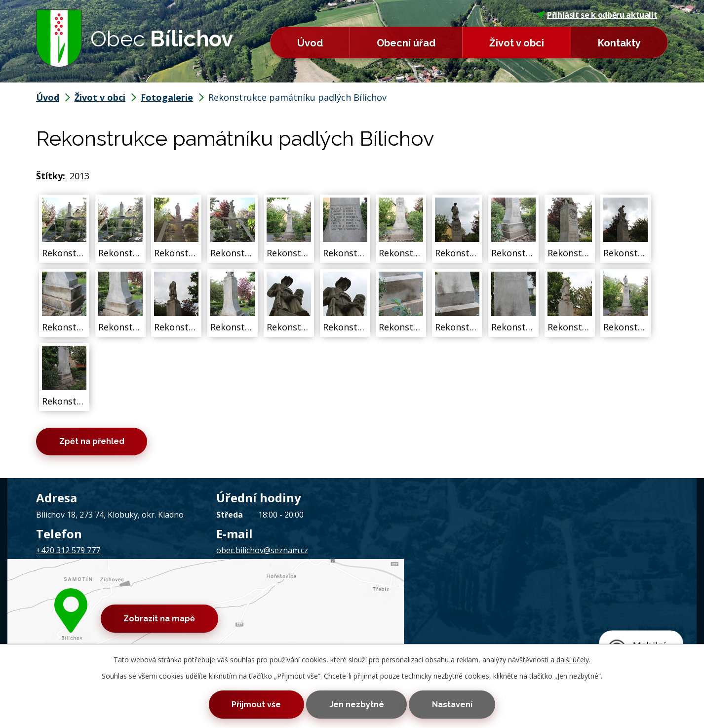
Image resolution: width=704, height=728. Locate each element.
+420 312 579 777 (68, 552)
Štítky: (51, 176)
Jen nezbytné (357, 704)
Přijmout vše (252, 704)
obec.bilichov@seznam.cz (262, 552)
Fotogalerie (167, 97)
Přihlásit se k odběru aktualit (597, 15)
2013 (79, 176)
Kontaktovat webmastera (156, 607)
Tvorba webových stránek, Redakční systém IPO (480, 607)
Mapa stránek (229, 607)
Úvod (310, 43)
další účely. (573, 658)
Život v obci (517, 43)
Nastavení (456, 704)
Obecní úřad (406, 43)
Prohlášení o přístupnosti (299, 607)
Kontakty (619, 43)
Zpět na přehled (94, 442)
